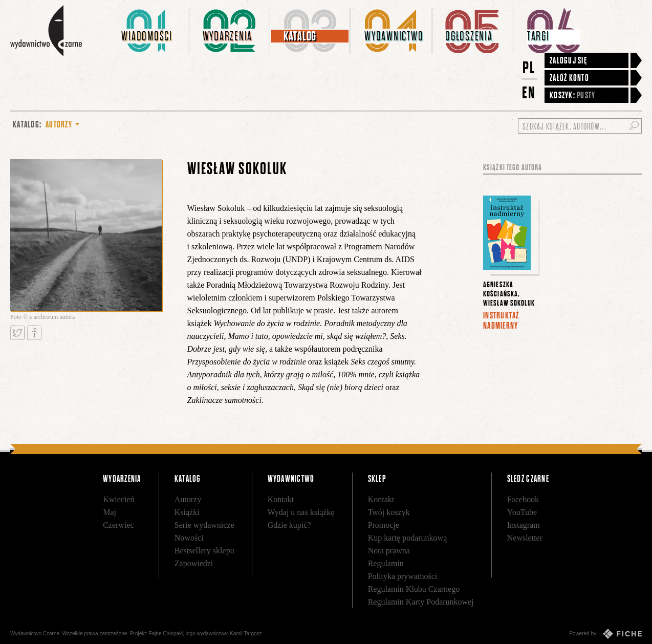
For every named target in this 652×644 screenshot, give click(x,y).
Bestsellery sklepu (204, 551)
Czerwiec (118, 525)
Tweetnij (17, 333)
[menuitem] (149, 31)
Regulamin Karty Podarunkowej (421, 602)
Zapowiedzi (194, 563)
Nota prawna (389, 551)
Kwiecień (118, 499)
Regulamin (386, 563)
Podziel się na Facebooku (34, 333)
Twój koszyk (389, 512)
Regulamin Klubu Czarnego (414, 589)
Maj (110, 512)
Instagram (524, 525)
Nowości (189, 538)
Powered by (605, 634)
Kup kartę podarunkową (408, 538)
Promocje (384, 525)
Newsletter (525, 538)
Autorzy (188, 499)
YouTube (522, 512)
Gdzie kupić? (289, 525)
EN (529, 92)
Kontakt (281, 499)
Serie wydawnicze (204, 525)
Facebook (523, 499)
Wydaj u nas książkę (301, 512)
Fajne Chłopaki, (167, 634)
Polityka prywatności (403, 576)
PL (529, 67)
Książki (187, 512)
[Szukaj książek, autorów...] (580, 126)
